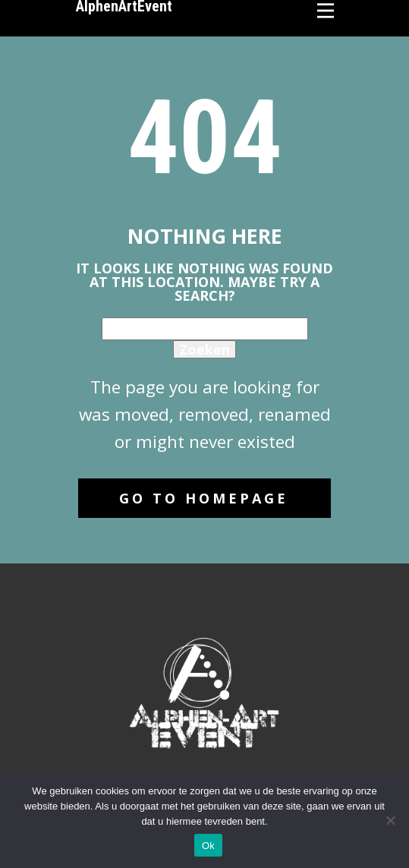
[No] (390, 820)
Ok (208, 846)
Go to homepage (204, 498)
